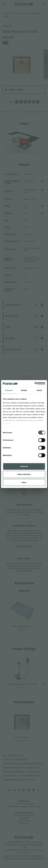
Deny (24, 482)
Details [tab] (24, 390)
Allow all (24, 466)
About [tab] (39, 390)
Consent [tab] (9, 390)
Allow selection (24, 474)
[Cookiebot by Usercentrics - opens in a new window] (34, 383)
